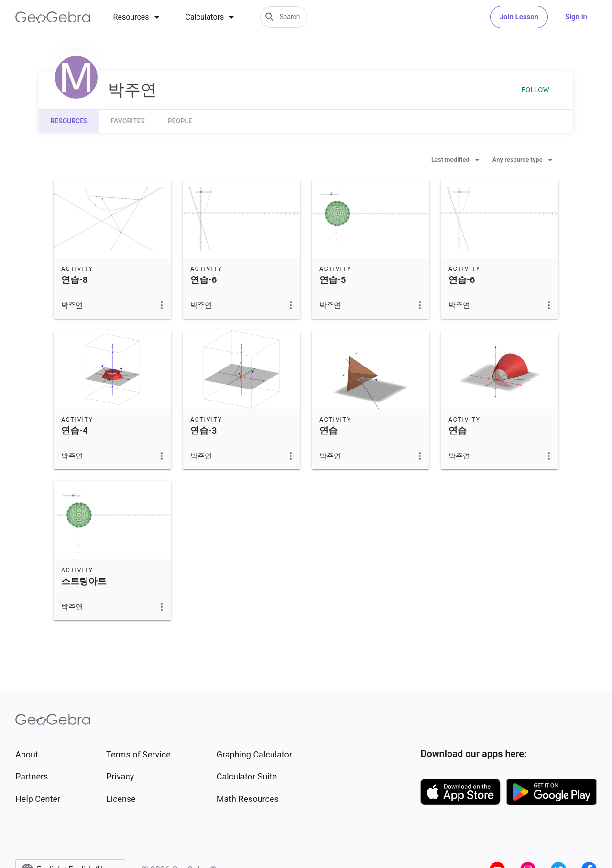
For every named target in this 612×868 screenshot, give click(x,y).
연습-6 (203, 280)
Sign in (576, 17)
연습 (328, 431)
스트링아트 (84, 581)
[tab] (138, 17)
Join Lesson (519, 17)
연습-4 (74, 431)
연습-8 (74, 280)
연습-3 (203, 431)
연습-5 (333, 280)
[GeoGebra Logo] (53, 17)
